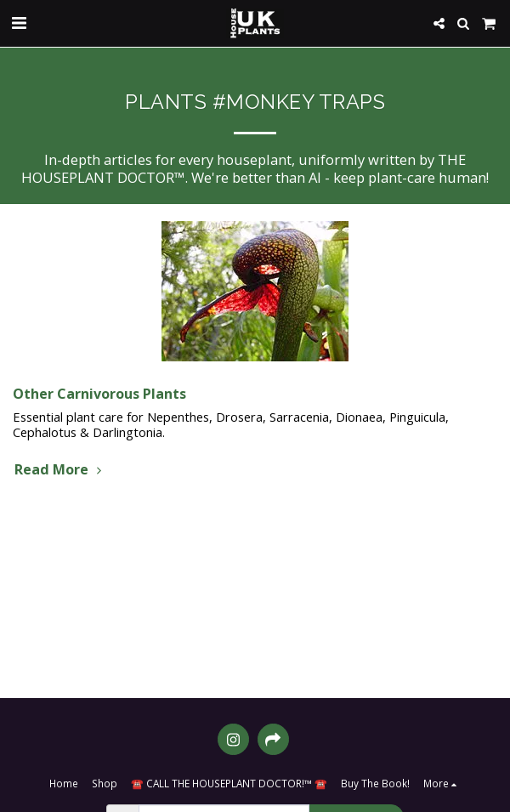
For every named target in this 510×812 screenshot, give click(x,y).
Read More (60, 469)
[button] (19, 23)
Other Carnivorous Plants (99, 394)
